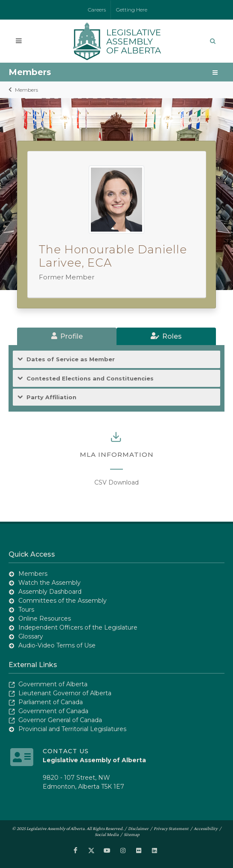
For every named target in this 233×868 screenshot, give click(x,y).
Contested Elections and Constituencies (90, 379)
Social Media (107, 834)
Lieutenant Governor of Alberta (65, 693)
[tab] (67, 336)
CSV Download (116, 482)
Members (26, 90)
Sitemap (132, 834)
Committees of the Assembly (63, 601)
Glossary (31, 636)
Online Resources (45, 618)
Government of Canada (53, 711)
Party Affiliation (51, 397)
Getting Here (132, 10)
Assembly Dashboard (50, 592)
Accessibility (206, 828)
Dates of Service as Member (71, 359)
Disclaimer (138, 828)
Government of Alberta (53, 684)
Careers (97, 10)
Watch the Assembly (50, 583)
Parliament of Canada (51, 702)
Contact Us (66, 751)
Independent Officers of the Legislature (78, 627)
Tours (26, 610)
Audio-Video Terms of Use (57, 645)
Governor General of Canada (60, 720)
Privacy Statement (171, 828)
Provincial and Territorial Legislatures (72, 729)
